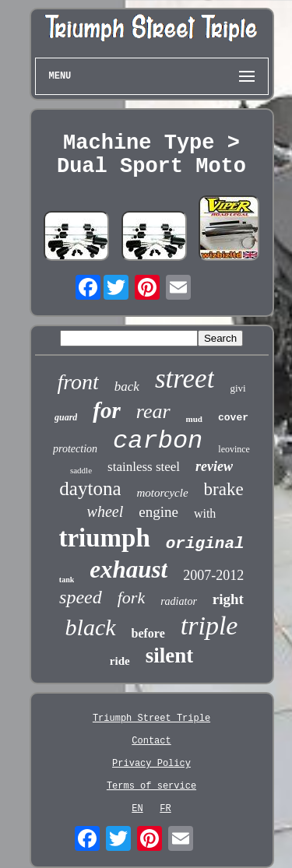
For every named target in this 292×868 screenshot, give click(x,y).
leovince (234, 449)
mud (194, 419)
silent (170, 655)
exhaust (128, 569)
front (77, 382)
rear (153, 411)
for (106, 410)
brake (224, 489)
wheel (106, 511)
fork (131, 597)
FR (165, 809)
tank (67, 580)
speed (81, 597)
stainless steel (144, 467)
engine (158, 512)
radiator (179, 601)
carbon (158, 441)
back (127, 387)
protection (75, 449)
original (205, 544)
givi (237, 388)
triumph (104, 538)
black (91, 627)
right (228, 599)
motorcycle (162, 493)
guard (66, 417)
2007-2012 (213, 575)
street (185, 379)
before (148, 633)
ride (120, 661)
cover (233, 418)
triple (209, 626)
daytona (90, 488)
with (205, 513)
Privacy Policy (151, 764)
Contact (151, 741)
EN (137, 809)
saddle (81, 470)
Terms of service (151, 786)
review (214, 466)
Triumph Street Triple (151, 719)
